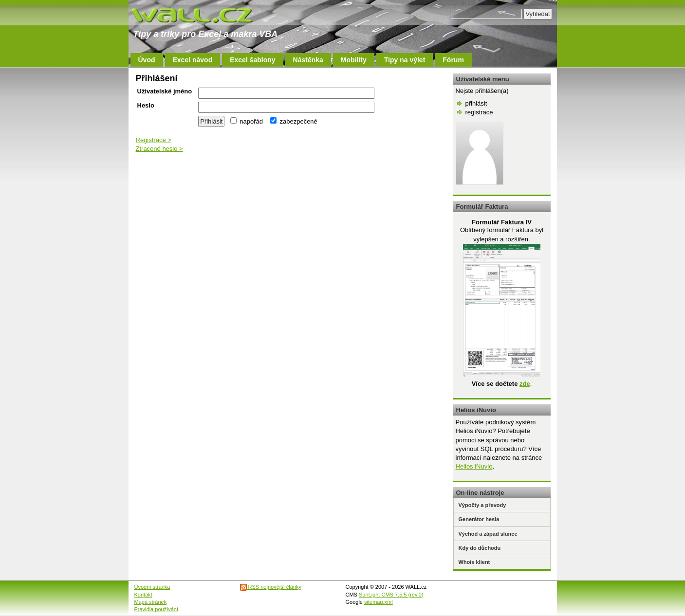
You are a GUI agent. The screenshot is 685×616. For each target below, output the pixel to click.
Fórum (453, 60)
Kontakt (143, 595)
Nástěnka (308, 60)
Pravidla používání (157, 609)
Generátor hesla (479, 519)
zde (525, 384)
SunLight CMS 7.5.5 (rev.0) (391, 595)
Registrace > (154, 140)
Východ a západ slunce (488, 534)
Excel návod (193, 60)
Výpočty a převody (482, 505)
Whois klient (474, 562)
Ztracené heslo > (159, 149)
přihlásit (476, 103)
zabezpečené (294, 121)
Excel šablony (252, 60)
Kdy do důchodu (480, 548)
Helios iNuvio (474, 466)
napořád (247, 121)
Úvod (147, 60)
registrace (479, 112)
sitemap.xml (379, 602)
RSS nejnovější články (271, 587)
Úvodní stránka (152, 587)
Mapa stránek (151, 602)
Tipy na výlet (405, 60)
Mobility (354, 60)
